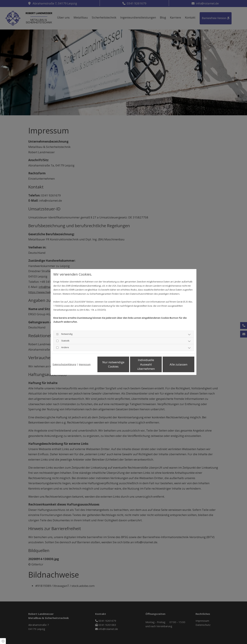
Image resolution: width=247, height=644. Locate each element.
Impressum (85, 364)
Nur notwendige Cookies (113, 364)
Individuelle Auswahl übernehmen (146, 364)
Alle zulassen (178, 364)
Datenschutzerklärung (64, 364)
